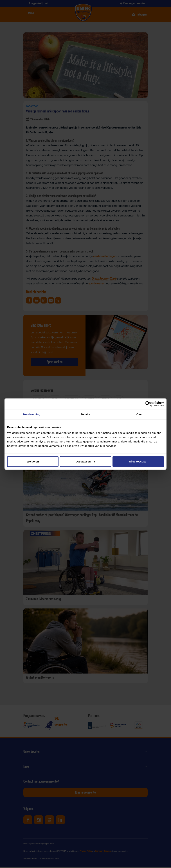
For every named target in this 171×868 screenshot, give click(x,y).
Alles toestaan (138, 461)
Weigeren (33, 461)
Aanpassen (86, 461)
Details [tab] (85, 414)
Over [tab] (140, 414)
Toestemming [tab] (31, 414)
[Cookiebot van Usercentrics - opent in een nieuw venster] (148, 404)
